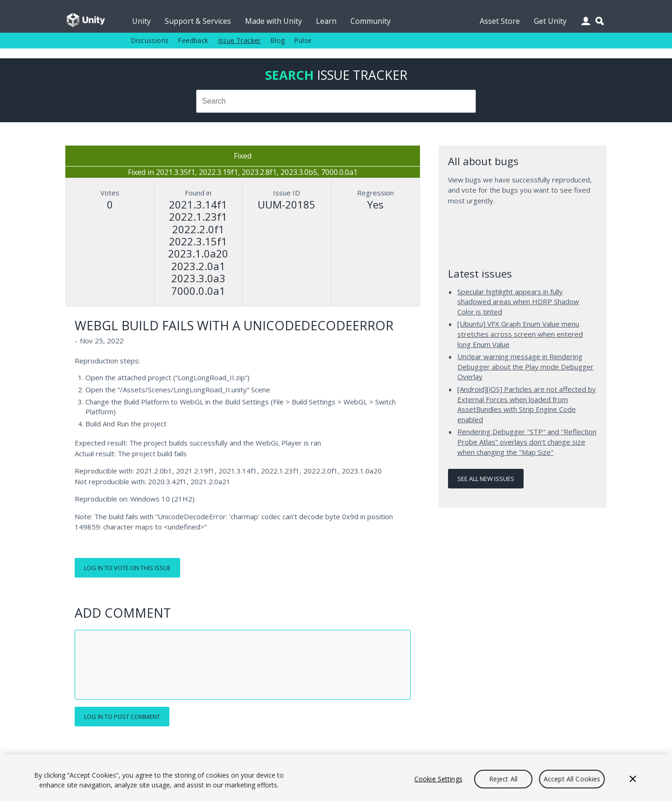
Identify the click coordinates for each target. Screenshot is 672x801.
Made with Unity (273, 21)
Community (371, 21)
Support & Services (198, 21)
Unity (141, 21)
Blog (278, 40)
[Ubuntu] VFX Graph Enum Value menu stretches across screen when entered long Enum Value (520, 334)
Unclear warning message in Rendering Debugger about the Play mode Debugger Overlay (525, 366)
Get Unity (550, 21)
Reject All (503, 779)
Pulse (303, 40)
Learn (326, 21)
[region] (336, 778)
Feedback (193, 40)
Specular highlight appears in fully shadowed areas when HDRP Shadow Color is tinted (518, 302)
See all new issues (486, 479)
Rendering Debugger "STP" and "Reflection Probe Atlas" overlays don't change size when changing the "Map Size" (527, 442)
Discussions (150, 40)
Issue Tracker (239, 40)
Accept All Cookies (572, 779)
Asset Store (500, 21)
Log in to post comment (122, 717)
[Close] (633, 779)
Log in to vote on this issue (127, 568)
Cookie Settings (438, 779)
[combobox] (336, 101)
